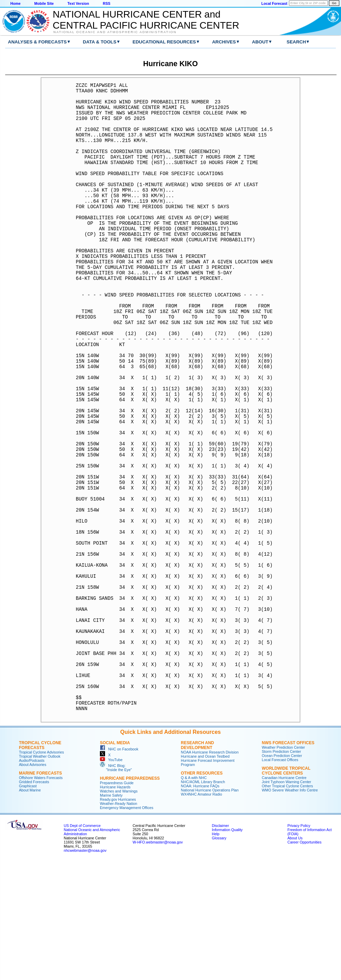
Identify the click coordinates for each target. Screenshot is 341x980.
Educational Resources (164, 42)
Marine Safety (111, 914)
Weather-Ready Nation (118, 922)
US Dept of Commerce (82, 944)
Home (15, 3)
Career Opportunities (304, 961)
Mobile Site (44, 3)
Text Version (78, 3)
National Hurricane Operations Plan (210, 909)
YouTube (111, 879)
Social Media (115, 862)
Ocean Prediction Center (282, 875)
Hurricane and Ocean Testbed (205, 875)
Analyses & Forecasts (37, 42)
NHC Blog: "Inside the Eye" (116, 887)
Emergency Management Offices (127, 927)
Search (296, 42)
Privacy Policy (299, 944)
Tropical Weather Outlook (40, 875)
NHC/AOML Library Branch (203, 901)
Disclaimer (220, 944)
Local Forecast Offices (280, 879)
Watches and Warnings (119, 910)
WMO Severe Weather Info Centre (290, 909)
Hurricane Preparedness (130, 897)
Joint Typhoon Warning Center (286, 901)
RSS (106, 3)
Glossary (219, 957)
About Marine (30, 909)
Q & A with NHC (194, 897)
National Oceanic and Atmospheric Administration (115, 32)
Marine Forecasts (40, 892)
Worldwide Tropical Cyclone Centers (286, 890)
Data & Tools (100, 42)
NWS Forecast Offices (288, 862)
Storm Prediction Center (281, 870)
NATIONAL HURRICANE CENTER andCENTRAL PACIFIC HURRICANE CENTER (146, 16)
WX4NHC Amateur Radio (201, 913)
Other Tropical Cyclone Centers (287, 905)
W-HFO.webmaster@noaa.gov (158, 961)
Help (216, 953)
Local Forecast (274, 3)
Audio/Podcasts (32, 879)
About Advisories (33, 883)
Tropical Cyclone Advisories (42, 871)
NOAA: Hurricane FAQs (200, 905)
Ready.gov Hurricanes (118, 918)
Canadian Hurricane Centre (284, 897)
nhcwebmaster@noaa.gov (85, 969)
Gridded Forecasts (34, 901)
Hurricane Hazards (115, 906)
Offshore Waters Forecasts (41, 897)
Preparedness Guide (117, 902)
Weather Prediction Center (283, 866)
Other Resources (202, 892)
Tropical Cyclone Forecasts (40, 864)
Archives (224, 42)
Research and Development (197, 864)
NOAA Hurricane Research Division (210, 871)
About (260, 42)
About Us (295, 957)
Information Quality (227, 949)
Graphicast (28, 905)
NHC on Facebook (119, 868)
